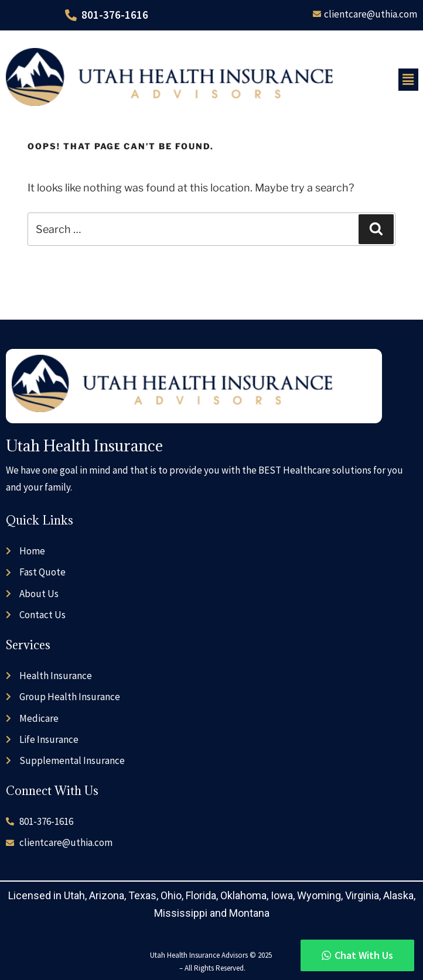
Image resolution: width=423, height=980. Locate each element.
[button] (408, 79)
